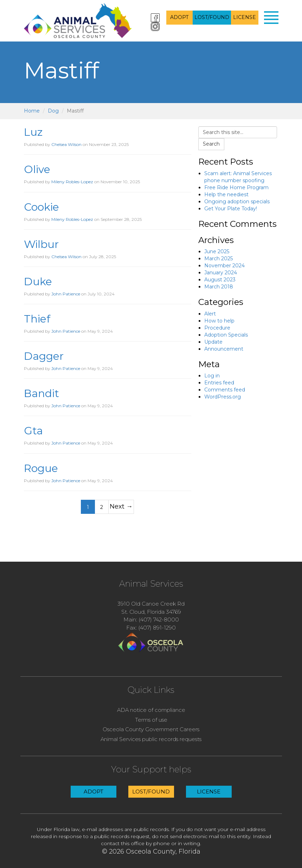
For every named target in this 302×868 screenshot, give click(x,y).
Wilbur (41, 244)
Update (213, 342)
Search (211, 144)
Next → (121, 506)
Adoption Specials (226, 335)
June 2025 (217, 251)
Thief (37, 319)
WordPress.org (223, 397)
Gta (33, 431)
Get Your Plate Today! (231, 209)
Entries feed (219, 383)
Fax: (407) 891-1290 (151, 628)
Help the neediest (226, 194)
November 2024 (224, 266)
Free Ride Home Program (236, 187)
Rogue (41, 468)
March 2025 (219, 259)
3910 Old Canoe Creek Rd (151, 604)
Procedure (217, 328)
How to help (219, 321)
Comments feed (225, 390)
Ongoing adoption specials (237, 202)
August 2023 (220, 280)
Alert (210, 314)
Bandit (41, 393)
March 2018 (219, 287)
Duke (38, 282)
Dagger (44, 356)
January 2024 (221, 273)
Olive (37, 169)
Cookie (41, 207)
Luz (33, 132)
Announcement (224, 349)
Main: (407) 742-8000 (151, 620)
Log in (212, 376)
